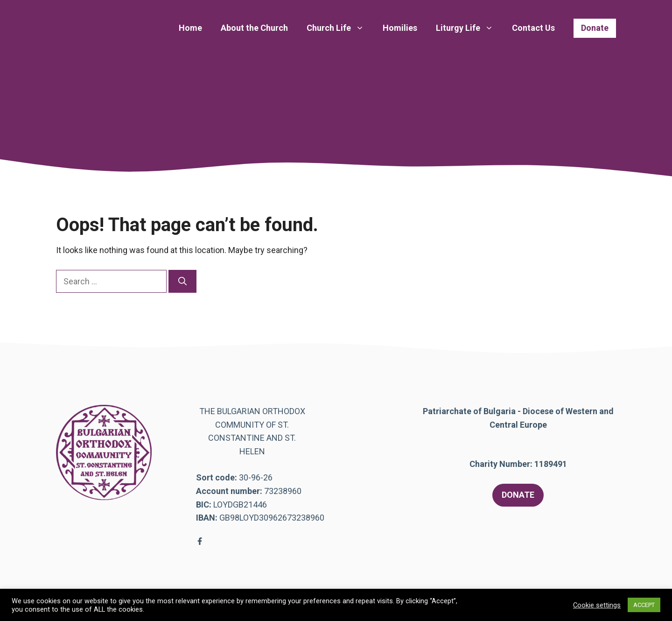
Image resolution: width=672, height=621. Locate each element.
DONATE (518, 495)
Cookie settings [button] (597, 605)
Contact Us (533, 28)
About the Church (254, 28)
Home (190, 28)
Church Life (340, 28)
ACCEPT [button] (644, 605)
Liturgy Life (469, 28)
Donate (595, 28)
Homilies (400, 28)
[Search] (182, 281)
